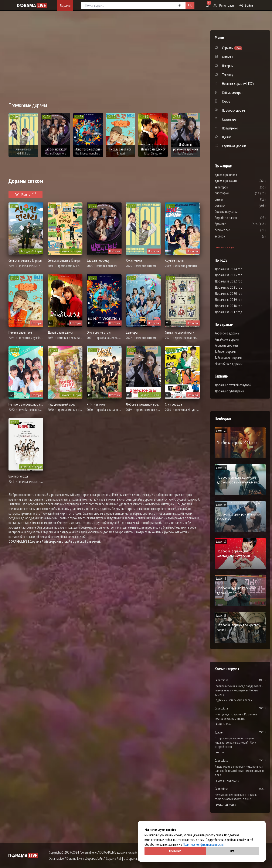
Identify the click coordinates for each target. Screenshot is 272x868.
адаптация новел (239, 175)
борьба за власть (239, 218)
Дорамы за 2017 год (228, 312)
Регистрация (224, 5)
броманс (233, 224)
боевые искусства (239, 212)
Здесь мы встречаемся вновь (234, 700)
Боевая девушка (226, 805)
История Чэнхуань (227, 781)
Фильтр (25, 194)
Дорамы (65, 5)
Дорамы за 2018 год (229, 306)
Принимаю (175, 851)
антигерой (234, 187)
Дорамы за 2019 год (229, 300)
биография (234, 193)
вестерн (233, 236)
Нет (232, 851)
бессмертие (235, 230)
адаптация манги (238, 181)
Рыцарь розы (224, 724)
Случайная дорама (234, 146)
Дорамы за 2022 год (229, 281)
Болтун (220, 752)
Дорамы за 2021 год (229, 287)
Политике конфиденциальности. (204, 844)
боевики (233, 205)
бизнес (232, 199)
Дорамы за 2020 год (229, 294)
